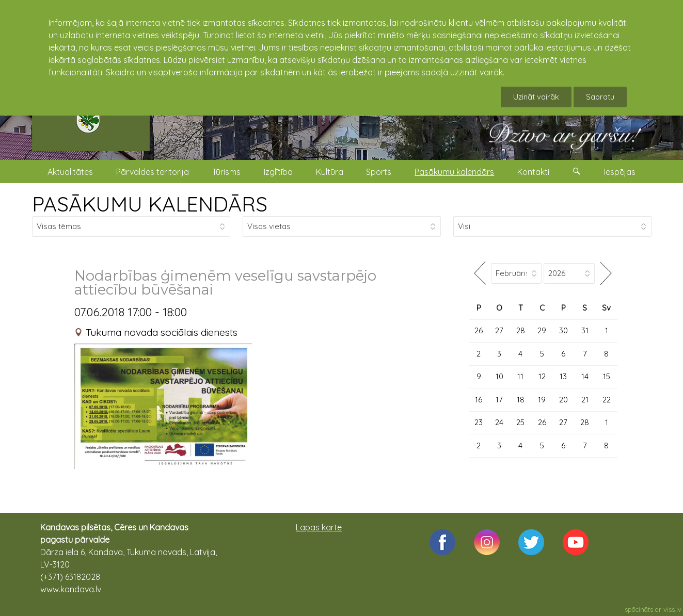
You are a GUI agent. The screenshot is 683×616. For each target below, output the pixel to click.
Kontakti (533, 172)
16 (479, 400)
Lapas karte (319, 527)
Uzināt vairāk (536, 97)
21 (585, 400)
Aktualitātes (70, 172)
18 (521, 400)
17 (499, 400)
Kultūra (330, 172)
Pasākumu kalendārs (454, 172)
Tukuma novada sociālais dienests (162, 332)
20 (563, 400)
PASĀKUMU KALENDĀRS (150, 204)
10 (499, 376)
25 (520, 422)
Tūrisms (226, 172)
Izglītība (278, 172)
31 (585, 330)
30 (563, 330)
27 (499, 330)
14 (585, 376)
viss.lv (672, 609)
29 (542, 330)
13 (563, 376)
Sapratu (600, 97)
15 (607, 376)
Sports (379, 172)
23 (479, 422)
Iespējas (620, 172)
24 (499, 422)
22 (607, 400)
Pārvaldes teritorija (153, 172)
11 (520, 376)
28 (521, 330)
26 (479, 330)
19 (542, 400)
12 (542, 376)
